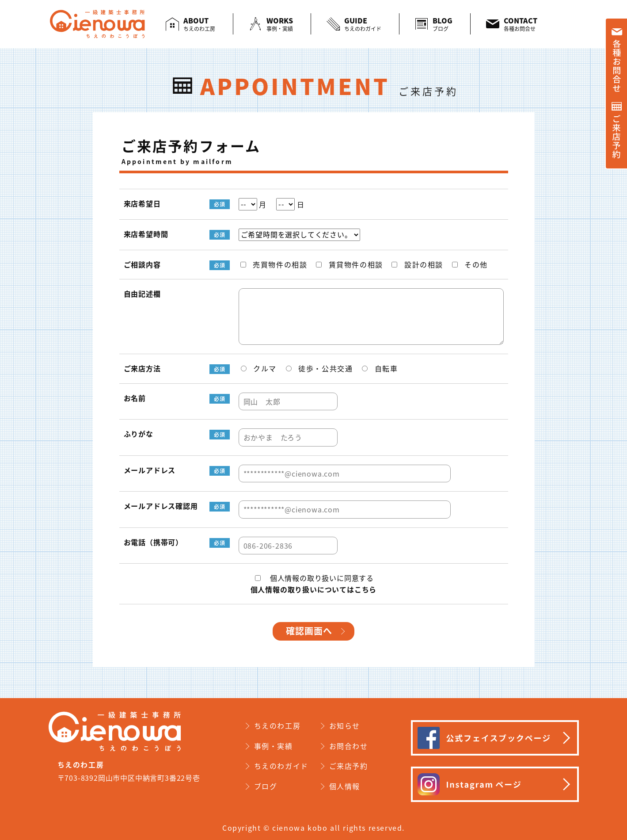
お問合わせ (349, 746)
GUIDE (363, 24)
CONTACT (521, 24)
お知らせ (345, 725)
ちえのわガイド (281, 766)
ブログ (266, 786)
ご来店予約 (349, 766)
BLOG (443, 24)
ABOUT (199, 24)
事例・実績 (274, 746)
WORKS (280, 24)
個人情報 (345, 786)
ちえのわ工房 (277, 725)
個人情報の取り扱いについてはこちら (314, 589)
